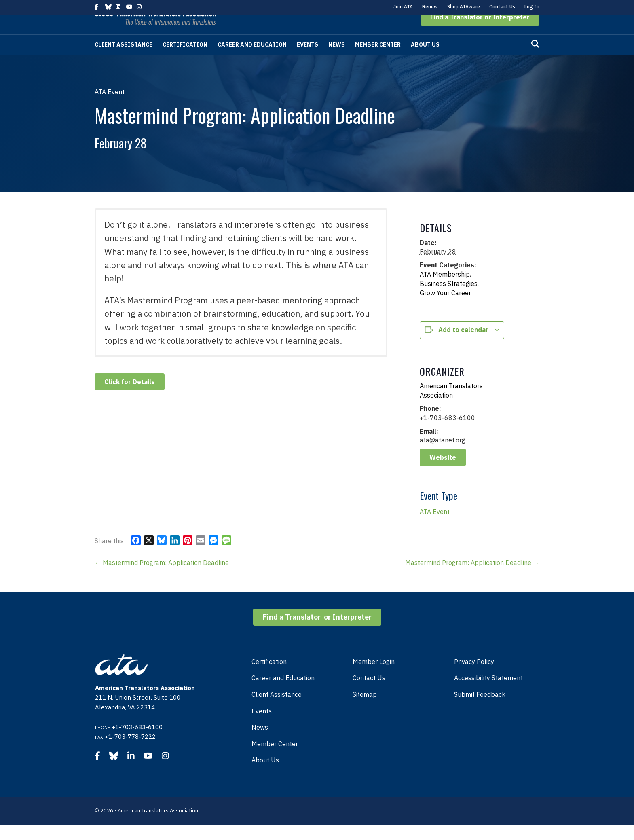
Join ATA (403, 7)
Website (443, 473)
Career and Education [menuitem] (283, 693)
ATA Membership (445, 290)
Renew (430, 7)
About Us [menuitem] (265, 775)
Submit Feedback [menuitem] (480, 710)
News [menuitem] (260, 743)
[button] (480, 32)
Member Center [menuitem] (275, 759)
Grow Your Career (445, 308)
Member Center (378, 60)
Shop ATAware (464, 7)
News (337, 60)
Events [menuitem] (262, 726)
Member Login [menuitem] (374, 677)
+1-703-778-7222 (130, 752)
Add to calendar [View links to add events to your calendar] (463, 345)
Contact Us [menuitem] (369, 693)
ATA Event (435, 527)
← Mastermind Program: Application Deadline (162, 578)
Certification (185, 60)
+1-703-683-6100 (137, 742)
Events (307, 60)
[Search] (535, 59)
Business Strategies (449, 299)
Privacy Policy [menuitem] (474, 677)
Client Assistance (124, 60)
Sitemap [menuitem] (365, 710)
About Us (425, 60)
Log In (532, 7)
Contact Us (502, 7)
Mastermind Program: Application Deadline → (472, 578)
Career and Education (252, 60)
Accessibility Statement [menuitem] (488, 693)
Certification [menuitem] (269, 677)
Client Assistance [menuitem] (277, 710)
